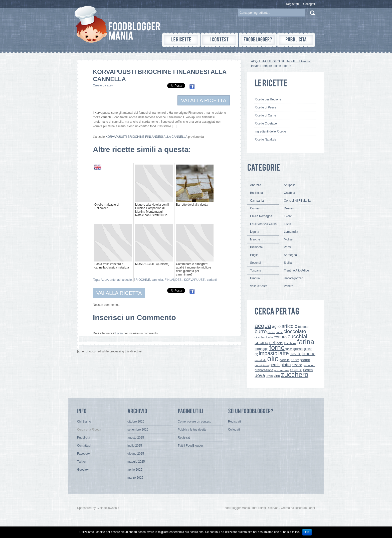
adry (110, 85)
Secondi (255, 263)
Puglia (254, 255)
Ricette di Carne (265, 115)
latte (283, 353)
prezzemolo (282, 370)
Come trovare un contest (194, 422)
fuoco (289, 349)
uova (260, 375)
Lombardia (291, 232)
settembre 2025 (138, 430)
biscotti (303, 327)
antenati (115, 280)
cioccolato (295, 331)
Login (119, 333)
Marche (255, 239)
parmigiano (262, 365)
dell (272, 343)
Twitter (81, 462)
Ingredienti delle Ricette (270, 131)
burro (261, 331)
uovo (269, 376)
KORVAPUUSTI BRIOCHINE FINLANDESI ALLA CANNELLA (146, 137)
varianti (212, 280)
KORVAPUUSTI (195, 280)
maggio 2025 (136, 462)
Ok (307, 532)
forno (277, 348)
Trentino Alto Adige (296, 271)
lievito (296, 354)
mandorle (260, 360)
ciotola (259, 337)
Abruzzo (256, 185)
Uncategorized (293, 278)
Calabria (289, 193)
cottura (280, 337)
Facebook (290, 343)
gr (256, 354)
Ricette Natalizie (265, 140)
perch (274, 365)
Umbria (255, 278)
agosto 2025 (136, 438)
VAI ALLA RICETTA (204, 100)
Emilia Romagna (261, 216)
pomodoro (309, 365)
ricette (296, 370)
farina (306, 342)
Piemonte (256, 247)
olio (273, 359)
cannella (157, 280)
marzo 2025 (135, 478)
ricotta (308, 370)
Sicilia (288, 263)
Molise (288, 239)
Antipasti (290, 185)
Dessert (289, 208)
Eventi (288, 216)
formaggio (261, 349)
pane (295, 360)
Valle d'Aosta (259, 286)
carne (279, 332)
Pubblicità (84, 438)
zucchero (295, 375)
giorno (298, 349)
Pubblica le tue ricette (192, 430)
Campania (257, 201)
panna (305, 360)
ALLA (104, 280)
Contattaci (84, 446)
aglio (276, 326)
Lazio (287, 224)
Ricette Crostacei (266, 123)
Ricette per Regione (268, 99)
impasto (268, 353)
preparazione (264, 370)
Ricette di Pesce (265, 107)
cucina (262, 343)
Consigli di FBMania (297, 201)
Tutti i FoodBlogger (190, 446)
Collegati (309, 4)
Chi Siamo (84, 422)
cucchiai (297, 337)
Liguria (255, 232)
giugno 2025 (136, 454)
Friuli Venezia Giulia (263, 224)
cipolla (269, 337)
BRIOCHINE (142, 280)
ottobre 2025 (136, 422)
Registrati (292, 4)
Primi (287, 247)
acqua (263, 326)
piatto (285, 365)
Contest (255, 208)
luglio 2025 (135, 446)
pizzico (297, 365)
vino (277, 376)
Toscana (256, 271)
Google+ (83, 470)
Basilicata (256, 193)
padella (285, 360)
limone (309, 354)
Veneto (288, 286)
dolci (280, 343)
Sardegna (290, 255)
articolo (127, 280)
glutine (308, 349)
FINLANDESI (174, 280)
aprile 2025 (135, 470)
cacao (271, 332)
